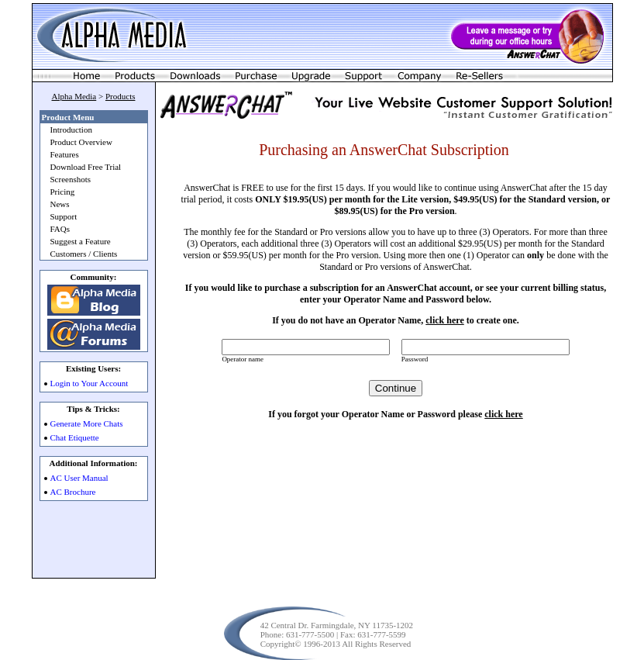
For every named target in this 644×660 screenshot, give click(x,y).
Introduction (71, 130)
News (60, 204)
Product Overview (81, 142)
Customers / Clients (84, 254)
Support (64, 216)
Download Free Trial (86, 167)
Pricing (63, 192)
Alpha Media (74, 96)
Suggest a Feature (81, 241)
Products (121, 96)
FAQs (60, 229)
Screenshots (71, 179)
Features (65, 154)
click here (444, 320)
